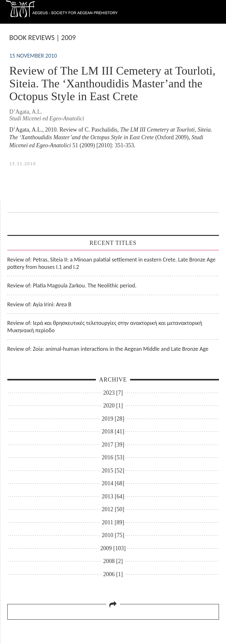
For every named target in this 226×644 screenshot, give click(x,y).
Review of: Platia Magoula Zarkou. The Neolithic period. (72, 286)
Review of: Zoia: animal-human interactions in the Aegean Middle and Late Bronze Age (108, 349)
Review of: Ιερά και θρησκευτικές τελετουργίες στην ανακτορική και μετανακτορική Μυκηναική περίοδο (105, 327)
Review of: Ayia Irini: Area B (39, 304)
